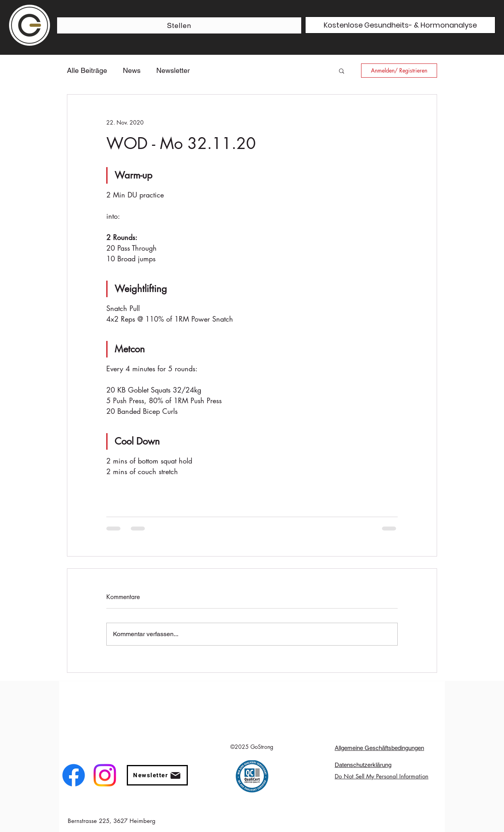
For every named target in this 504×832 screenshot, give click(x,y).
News (132, 70)
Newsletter (173, 70)
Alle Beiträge (87, 70)
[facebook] (74, 775)
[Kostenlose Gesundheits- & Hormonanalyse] (400, 25)
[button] (342, 71)
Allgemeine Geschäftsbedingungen (379, 748)
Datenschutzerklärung (363, 765)
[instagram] (105, 775)
